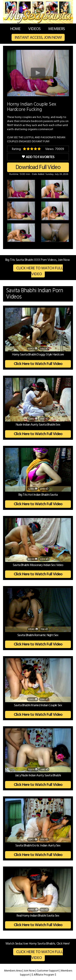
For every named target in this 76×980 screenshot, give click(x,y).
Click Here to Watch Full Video (40, 271)
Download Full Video (38, 167)
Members (57, 29)
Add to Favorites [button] (38, 157)
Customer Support (48, 971)
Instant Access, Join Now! (38, 38)
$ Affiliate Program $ (44, 975)
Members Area (13, 971)
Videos (34, 29)
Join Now (29, 971)
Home (15, 29)
